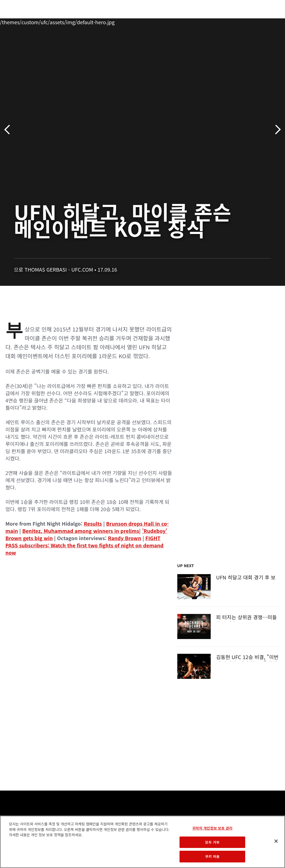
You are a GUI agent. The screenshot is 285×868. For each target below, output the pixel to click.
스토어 (253, 21)
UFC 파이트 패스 (220, 21)
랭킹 (37, 21)
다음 (276, 130)
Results (93, 523)
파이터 (61, 21)
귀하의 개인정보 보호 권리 (212, 828)
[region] (142, 842)
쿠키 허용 (212, 856)
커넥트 (187, 21)
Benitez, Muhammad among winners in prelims (81, 531)
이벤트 (16, 21)
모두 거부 (212, 842)
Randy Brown (125, 538)
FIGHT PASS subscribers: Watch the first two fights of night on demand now (84, 545)
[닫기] (276, 841)
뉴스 (82, 21)
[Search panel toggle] (267, 21)
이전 (9, 130)
